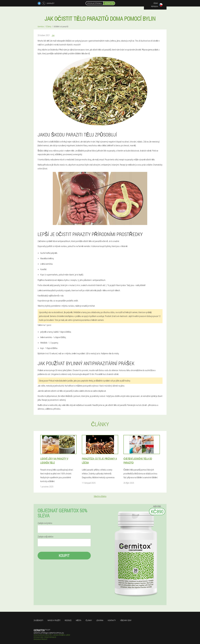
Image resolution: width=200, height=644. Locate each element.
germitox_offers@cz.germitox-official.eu (49, 633)
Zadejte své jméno (45, 523)
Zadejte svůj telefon (46, 537)
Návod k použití (54, 620)
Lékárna (100, 620)
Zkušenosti (38, 620)
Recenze (68, 620)
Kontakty (112, 620)
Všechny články (100, 496)
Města (79, 620)
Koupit (64, 556)
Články (89, 620)
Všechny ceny (126, 620)
